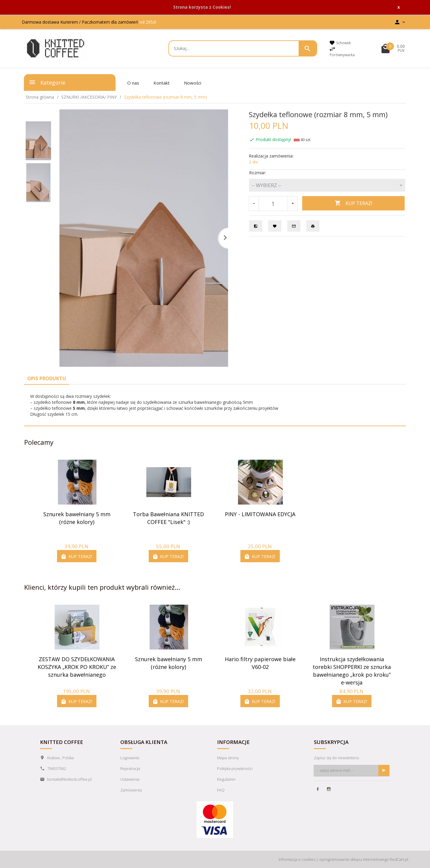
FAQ (221, 790)
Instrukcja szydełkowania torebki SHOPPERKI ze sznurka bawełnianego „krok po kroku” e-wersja (352, 671)
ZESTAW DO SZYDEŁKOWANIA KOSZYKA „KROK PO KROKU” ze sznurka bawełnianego (77, 667)
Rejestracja (130, 768)
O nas (133, 83)
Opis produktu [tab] (47, 378)
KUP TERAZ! (353, 203)
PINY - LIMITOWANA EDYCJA (260, 514)
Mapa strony (228, 758)
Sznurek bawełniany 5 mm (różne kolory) (77, 518)
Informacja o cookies (297, 859)
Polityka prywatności (235, 768)
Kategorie (47, 82)
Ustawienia (130, 779)
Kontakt (162, 83)
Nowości (193, 83)
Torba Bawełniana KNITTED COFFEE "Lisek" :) (168, 518)
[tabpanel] (215, 405)
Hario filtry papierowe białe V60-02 (260, 663)
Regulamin (226, 779)
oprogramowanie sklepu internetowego (354, 859)
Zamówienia (131, 790)
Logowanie (130, 758)
